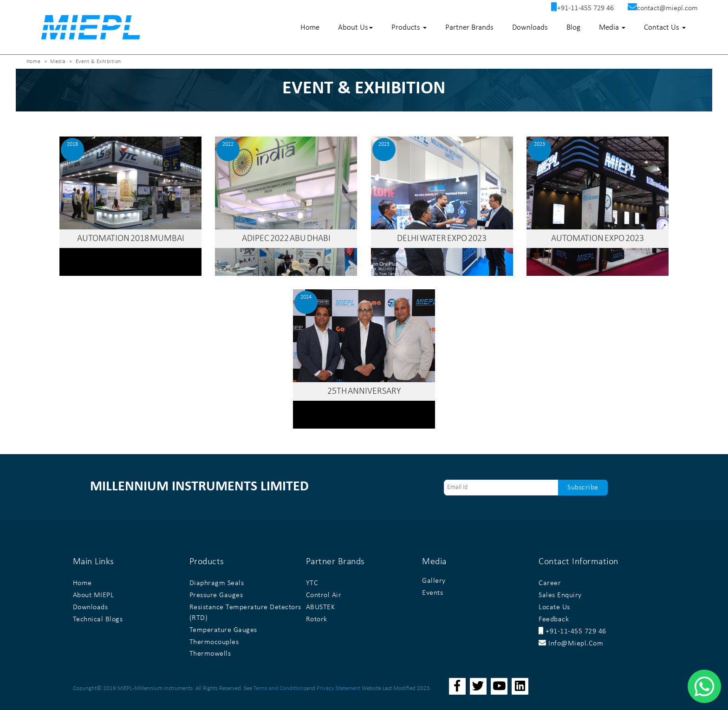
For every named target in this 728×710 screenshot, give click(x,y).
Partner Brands (469, 28)
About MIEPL (94, 595)
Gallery (434, 581)
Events (432, 593)
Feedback (554, 619)
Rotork (317, 619)
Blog (573, 28)
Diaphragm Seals (217, 583)
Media (612, 28)
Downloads (530, 28)
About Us (355, 28)
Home (310, 28)
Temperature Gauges (223, 630)
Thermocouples (214, 642)
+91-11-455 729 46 (572, 632)
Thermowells (210, 654)
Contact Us (665, 28)
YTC (312, 583)
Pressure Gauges (216, 595)
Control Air (324, 595)
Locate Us (554, 607)
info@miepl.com (571, 644)
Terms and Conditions (280, 688)
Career (550, 583)
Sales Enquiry (560, 595)
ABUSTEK (321, 607)
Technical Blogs (98, 619)
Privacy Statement (338, 688)
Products (409, 28)
